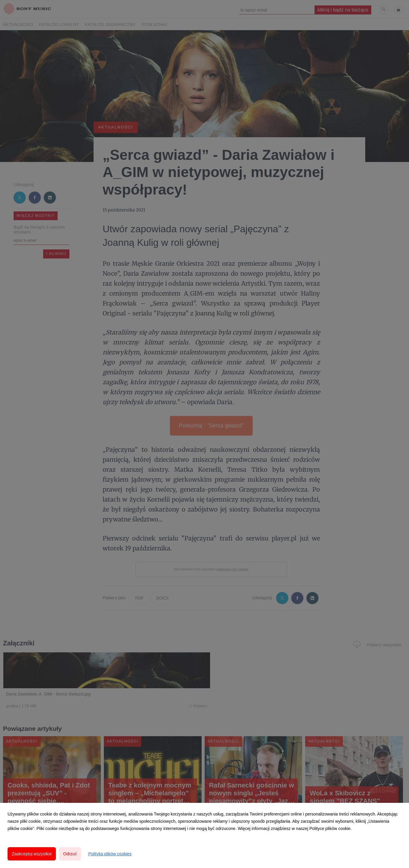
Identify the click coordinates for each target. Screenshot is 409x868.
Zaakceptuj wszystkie (32, 854)
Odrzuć (70, 854)
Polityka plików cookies (110, 854)
